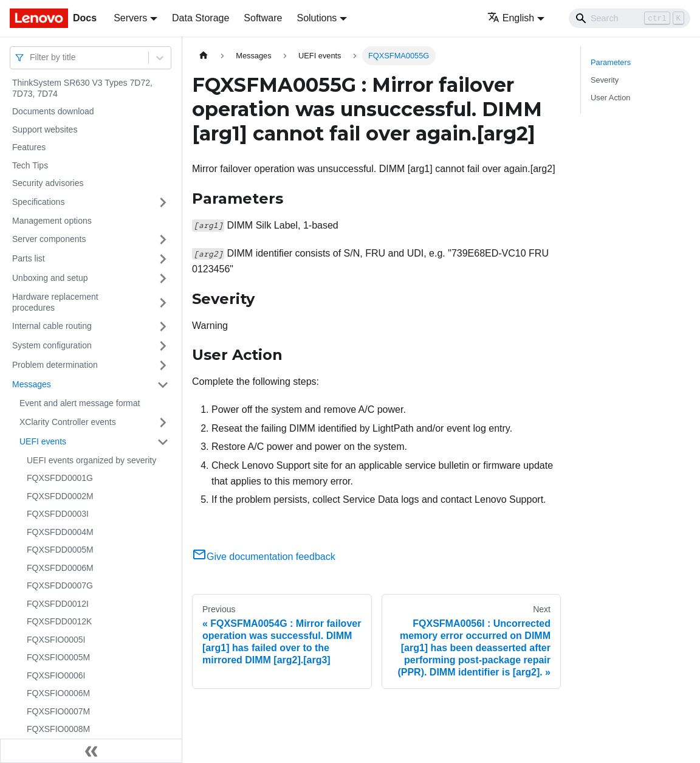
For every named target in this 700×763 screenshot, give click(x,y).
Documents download (53, 111)
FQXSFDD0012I (58, 604)
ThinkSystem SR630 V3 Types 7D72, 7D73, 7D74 (82, 88)
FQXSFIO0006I (56, 675)
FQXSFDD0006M (60, 568)
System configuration (52, 345)
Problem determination (55, 365)
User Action (610, 98)
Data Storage (201, 18)
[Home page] (204, 56)
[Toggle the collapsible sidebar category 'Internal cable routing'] (163, 326)
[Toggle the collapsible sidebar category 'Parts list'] (163, 259)
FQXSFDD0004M (60, 532)
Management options (52, 221)
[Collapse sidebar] (91, 751)
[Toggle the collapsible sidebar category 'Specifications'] (163, 202)
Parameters (611, 62)
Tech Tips (30, 165)
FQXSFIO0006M (58, 693)
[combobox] (31, 57)
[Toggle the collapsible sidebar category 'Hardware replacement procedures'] (163, 302)
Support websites (45, 129)
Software (263, 18)
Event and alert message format (80, 403)
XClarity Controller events (68, 422)
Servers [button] (130, 18)
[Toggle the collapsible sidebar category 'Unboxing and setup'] (163, 278)
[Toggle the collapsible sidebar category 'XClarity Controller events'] (163, 423)
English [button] (511, 18)
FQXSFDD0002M (60, 496)
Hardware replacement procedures (55, 302)
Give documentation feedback (264, 557)
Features (29, 147)
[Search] (630, 18)
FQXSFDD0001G (60, 478)
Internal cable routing (52, 326)
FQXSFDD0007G (60, 585)
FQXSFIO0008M (58, 729)
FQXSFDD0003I (58, 514)
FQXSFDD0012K (59, 621)
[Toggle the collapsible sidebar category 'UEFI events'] (163, 442)
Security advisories (48, 183)
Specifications (38, 202)
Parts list (29, 258)
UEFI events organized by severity (91, 460)
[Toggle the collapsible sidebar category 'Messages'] (163, 385)
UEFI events (43, 441)
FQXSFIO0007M (58, 711)
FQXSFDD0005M (60, 550)
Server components (49, 239)
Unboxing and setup (50, 278)
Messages (32, 384)
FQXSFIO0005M (58, 657)
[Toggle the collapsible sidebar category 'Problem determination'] (163, 365)
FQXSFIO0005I (56, 640)
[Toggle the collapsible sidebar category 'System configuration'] (163, 346)
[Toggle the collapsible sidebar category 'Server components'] (163, 240)
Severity (605, 80)
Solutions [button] (317, 18)
